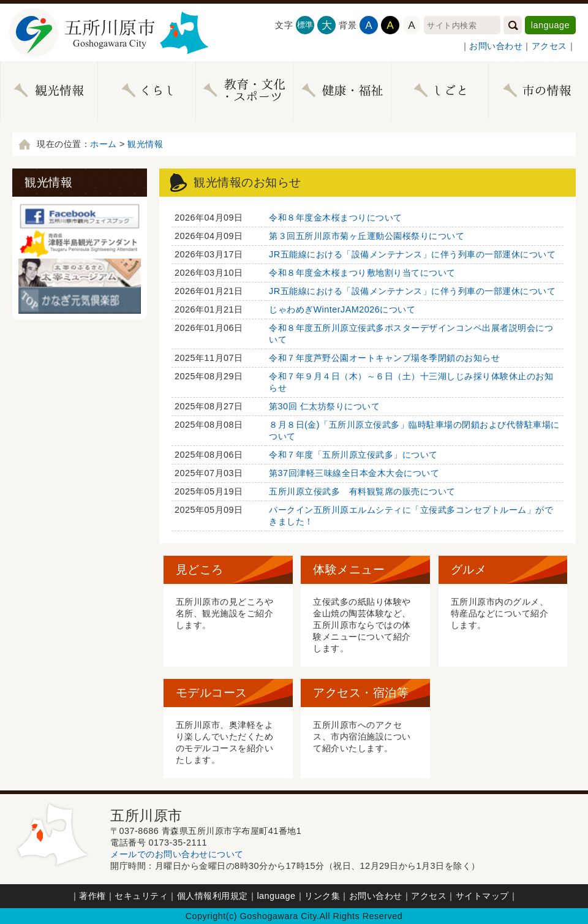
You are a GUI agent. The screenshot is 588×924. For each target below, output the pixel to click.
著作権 (92, 896)
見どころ (200, 570)
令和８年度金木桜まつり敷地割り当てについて (362, 273)
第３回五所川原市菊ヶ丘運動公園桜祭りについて (367, 236)
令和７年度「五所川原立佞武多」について (353, 455)
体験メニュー (349, 570)
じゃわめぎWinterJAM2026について (342, 309)
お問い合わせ (496, 46)
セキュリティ (141, 896)
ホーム (104, 144)
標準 (305, 25)
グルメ (469, 570)
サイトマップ (482, 896)
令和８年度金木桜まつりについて (336, 218)
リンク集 (322, 896)
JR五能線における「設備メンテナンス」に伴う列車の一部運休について (412, 254)
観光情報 (145, 144)
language (550, 25)
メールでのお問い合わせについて (177, 854)
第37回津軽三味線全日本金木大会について (354, 473)
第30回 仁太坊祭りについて (324, 406)
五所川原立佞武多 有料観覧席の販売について (362, 491)
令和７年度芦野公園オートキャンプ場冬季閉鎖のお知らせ (384, 358)
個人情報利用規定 (213, 896)
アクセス (549, 46)
